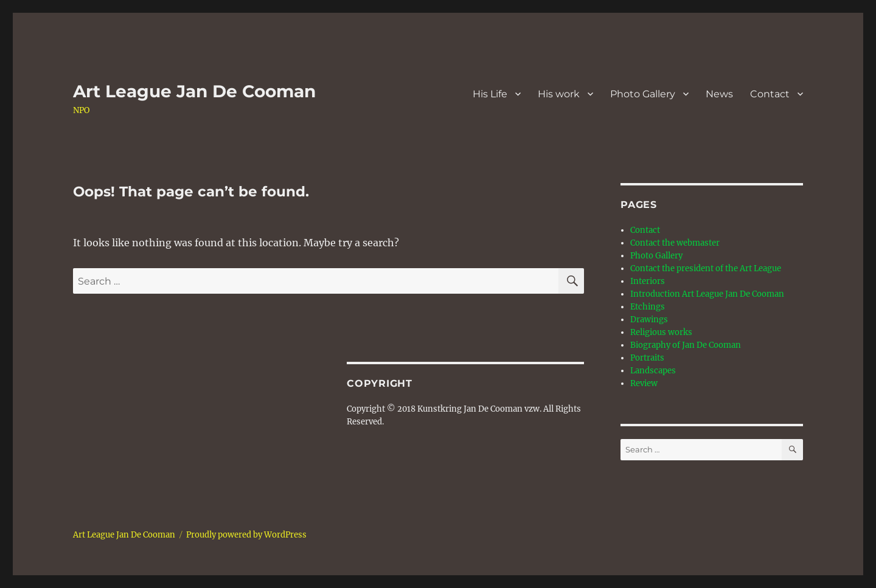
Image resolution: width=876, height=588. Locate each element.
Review (644, 383)
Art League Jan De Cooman (194, 91)
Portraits (647, 358)
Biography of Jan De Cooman (686, 345)
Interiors (648, 281)
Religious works (661, 332)
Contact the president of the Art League (706, 268)
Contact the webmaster (675, 243)
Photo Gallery (643, 94)
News (719, 94)
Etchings (648, 307)
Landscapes (653, 371)
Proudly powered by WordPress (246, 535)
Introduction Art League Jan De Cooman (707, 294)
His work (559, 94)
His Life (490, 94)
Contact (770, 94)
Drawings (649, 320)
